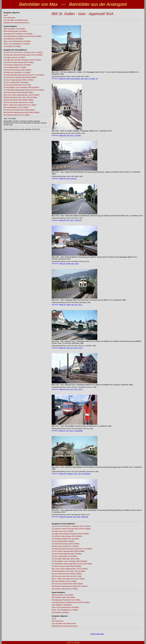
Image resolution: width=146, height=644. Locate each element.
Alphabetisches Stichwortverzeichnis (16, 23)
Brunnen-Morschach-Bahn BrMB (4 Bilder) (19, 100)
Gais (73, 305)
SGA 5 (76, 348)
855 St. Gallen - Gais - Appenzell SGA (83, 14)
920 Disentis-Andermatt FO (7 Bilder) (17, 115)
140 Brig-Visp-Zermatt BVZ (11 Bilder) (17, 72)
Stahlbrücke (84, 517)
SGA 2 (80, 305)
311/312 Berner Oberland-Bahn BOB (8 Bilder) (20, 77)
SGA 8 (80, 348)
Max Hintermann (9, 18)
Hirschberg (70, 474)
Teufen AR (73, 179)
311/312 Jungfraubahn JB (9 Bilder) (16, 82)
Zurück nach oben (97, 634)
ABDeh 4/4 (63, 79)
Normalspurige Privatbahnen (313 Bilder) (18, 34)
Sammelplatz (79, 431)
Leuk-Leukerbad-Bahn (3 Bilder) (15, 67)
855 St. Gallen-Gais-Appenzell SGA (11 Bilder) (20, 105)
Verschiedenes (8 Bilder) (12, 46)
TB (97, 79)
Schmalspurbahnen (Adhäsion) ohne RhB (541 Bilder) (23, 36)
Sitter (79, 517)
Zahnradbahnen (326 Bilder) (14, 39)
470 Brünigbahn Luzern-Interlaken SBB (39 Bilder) (21, 87)
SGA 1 (86, 79)
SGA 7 (72, 136)
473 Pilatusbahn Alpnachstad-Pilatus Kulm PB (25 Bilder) (24, 90)
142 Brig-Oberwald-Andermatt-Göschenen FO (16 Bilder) (24, 75)
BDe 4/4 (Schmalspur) (73, 79)
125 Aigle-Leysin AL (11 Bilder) (14, 57)
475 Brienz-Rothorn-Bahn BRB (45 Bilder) (18, 92)
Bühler (69, 264)
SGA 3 (77, 264)
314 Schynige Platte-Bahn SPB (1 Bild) (17, 85)
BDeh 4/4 (62, 431)
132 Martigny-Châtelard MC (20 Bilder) (17, 65)
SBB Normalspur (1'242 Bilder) (14, 29)
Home (6, 15)
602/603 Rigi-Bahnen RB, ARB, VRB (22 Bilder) (20, 97)
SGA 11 (72, 431)
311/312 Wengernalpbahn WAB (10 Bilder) (19, 80)
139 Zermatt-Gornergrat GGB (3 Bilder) (17, 70)
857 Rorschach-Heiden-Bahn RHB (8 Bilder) (19, 110)
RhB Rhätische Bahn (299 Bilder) (15, 31)
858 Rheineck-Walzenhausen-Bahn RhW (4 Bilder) (22, 112)
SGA (82, 79)
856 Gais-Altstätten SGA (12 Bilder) (16, 107)
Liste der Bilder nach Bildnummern (16, 20)
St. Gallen (92, 79)
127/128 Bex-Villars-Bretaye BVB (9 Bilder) (19, 62)
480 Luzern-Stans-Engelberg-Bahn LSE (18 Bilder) (22, 95)
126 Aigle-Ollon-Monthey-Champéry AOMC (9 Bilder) (22, 60)
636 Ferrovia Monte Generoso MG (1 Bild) (18, 102)
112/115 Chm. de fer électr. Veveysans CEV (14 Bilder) (23, 52)
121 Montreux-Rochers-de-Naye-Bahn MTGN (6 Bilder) (23, 55)
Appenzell (70, 517)
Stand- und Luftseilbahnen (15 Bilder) (17, 44)
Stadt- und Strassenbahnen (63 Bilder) (17, 41)
